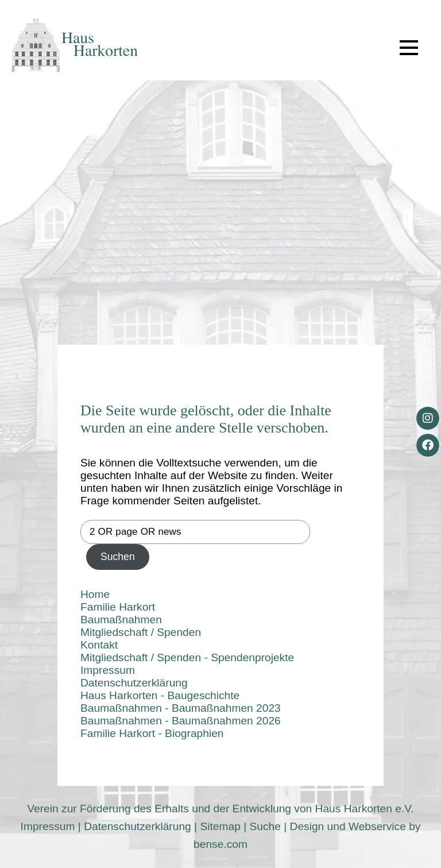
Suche (265, 826)
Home (95, 594)
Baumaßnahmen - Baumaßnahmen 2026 (181, 721)
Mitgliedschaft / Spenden (141, 632)
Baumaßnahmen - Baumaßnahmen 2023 (181, 708)
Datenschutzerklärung (134, 683)
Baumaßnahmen (121, 620)
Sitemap (220, 826)
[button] (409, 48)
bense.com (220, 844)
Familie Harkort (118, 607)
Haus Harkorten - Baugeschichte (160, 695)
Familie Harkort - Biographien (152, 733)
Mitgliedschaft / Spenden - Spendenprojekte (187, 657)
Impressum (108, 670)
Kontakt (99, 645)
